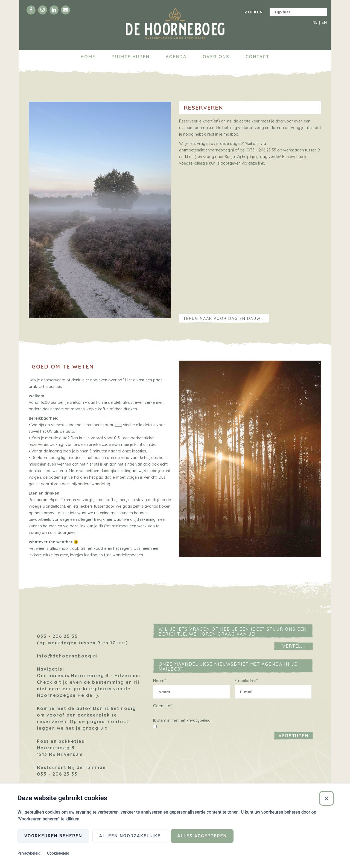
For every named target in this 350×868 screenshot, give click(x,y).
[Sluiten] (326, 798)
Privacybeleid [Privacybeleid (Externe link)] (29, 853)
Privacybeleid (199, 720)
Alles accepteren (202, 836)
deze (253, 163)
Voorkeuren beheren (53, 836)
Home (88, 57)
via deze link (74, 526)
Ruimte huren (131, 57)
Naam (159, 681)
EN (324, 22)
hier (119, 425)
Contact (257, 57)
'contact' (118, 721)
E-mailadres (246, 681)
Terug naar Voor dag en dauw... (224, 318)
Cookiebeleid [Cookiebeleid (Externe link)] (58, 853)
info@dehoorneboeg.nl (67, 656)
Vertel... (294, 646)
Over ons (216, 57)
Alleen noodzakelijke (130, 836)
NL (315, 22)
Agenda (176, 57)
